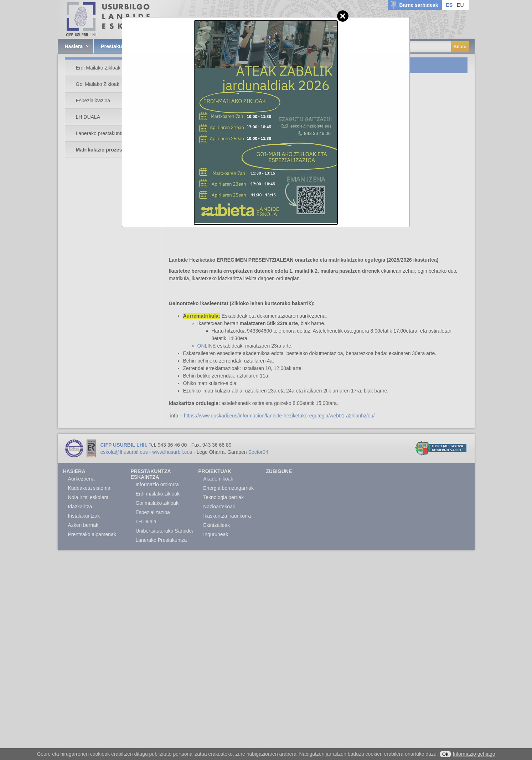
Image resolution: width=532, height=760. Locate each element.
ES (449, 5)
